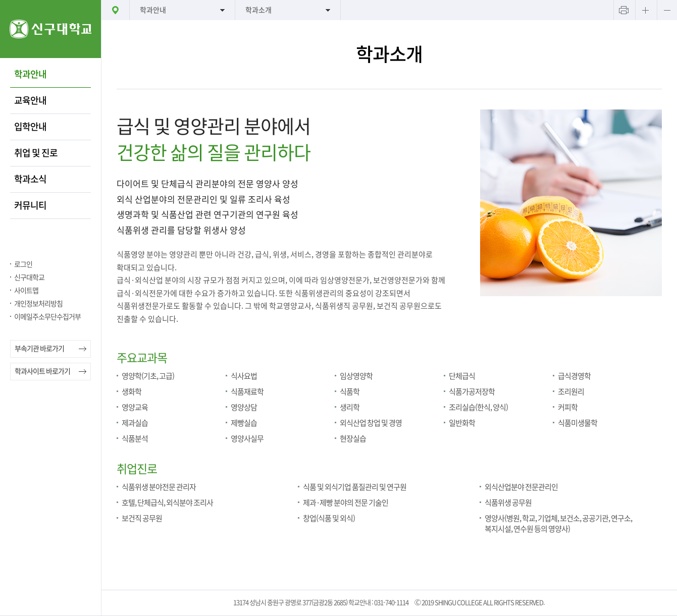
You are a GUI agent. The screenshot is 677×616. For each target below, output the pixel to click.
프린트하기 (623, 10)
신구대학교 (29, 277)
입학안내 (30, 127)
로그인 (23, 264)
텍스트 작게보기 (667, 10)
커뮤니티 (30, 205)
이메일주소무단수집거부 (47, 317)
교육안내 (30, 100)
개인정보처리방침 (38, 304)
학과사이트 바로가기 (42, 371)
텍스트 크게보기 (645, 10)
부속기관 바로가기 (39, 349)
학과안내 (30, 74)
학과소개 (258, 10)
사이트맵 (26, 291)
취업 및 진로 (36, 153)
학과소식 (30, 179)
